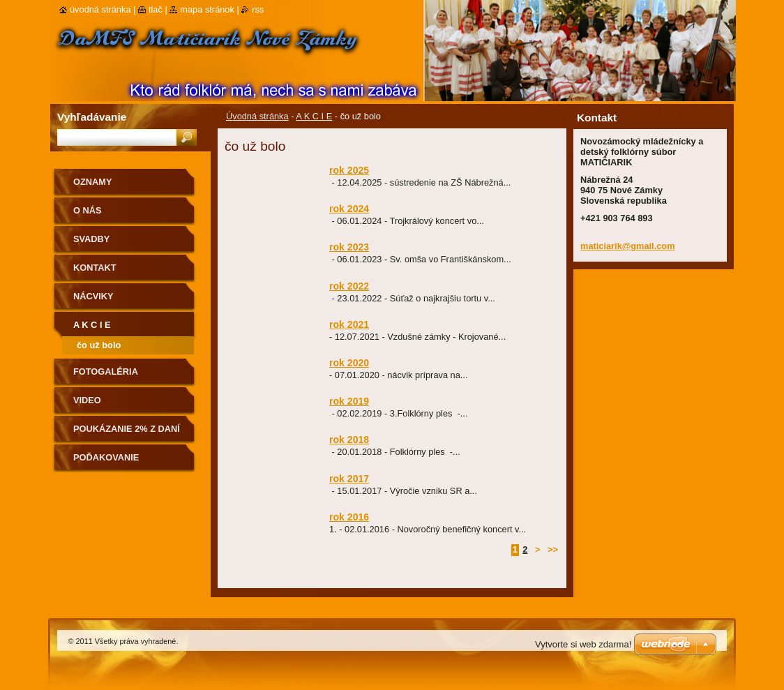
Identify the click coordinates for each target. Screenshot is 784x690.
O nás (88, 210)
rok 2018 (349, 440)
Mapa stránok (207, 9)
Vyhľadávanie (92, 117)
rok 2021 (349, 324)
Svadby (91, 239)
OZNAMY (92, 182)
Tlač (156, 9)
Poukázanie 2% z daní (127, 429)
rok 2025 (349, 170)
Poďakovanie (106, 457)
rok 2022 (349, 286)
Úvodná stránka (257, 116)
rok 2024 (349, 209)
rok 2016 (349, 517)
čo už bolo (99, 345)
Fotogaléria (106, 372)
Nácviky (93, 296)
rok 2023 (349, 247)
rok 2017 (349, 479)
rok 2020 (349, 363)
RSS (258, 9)
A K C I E (314, 116)
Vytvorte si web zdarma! (583, 644)
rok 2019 (349, 401)
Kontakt (95, 268)
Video (87, 400)
